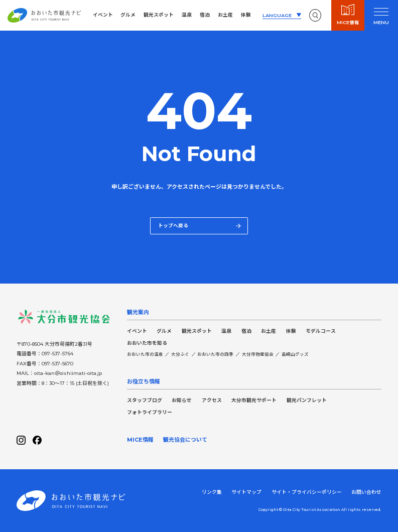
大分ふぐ (180, 354)
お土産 (225, 15)
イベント (103, 15)
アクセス (212, 400)
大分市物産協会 (258, 354)
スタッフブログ (145, 400)
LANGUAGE (277, 15)
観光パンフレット (307, 400)
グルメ (128, 15)
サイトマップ (246, 492)
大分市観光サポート (254, 400)
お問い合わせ (366, 492)
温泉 (187, 15)
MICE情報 (140, 440)
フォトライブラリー (150, 412)
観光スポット (159, 15)
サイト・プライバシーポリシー (307, 492)
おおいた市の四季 (215, 354)
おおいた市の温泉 (145, 354)
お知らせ (182, 400)
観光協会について (185, 440)
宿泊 (205, 15)
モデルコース (321, 331)
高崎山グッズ (295, 354)
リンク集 (212, 492)
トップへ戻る (200, 226)
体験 (246, 15)
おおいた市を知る (147, 343)
